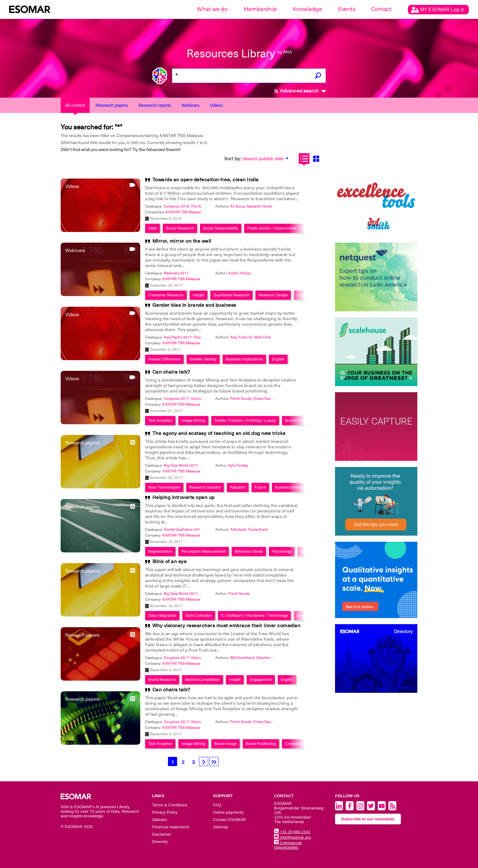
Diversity (160, 842)
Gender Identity (203, 359)
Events (347, 9)
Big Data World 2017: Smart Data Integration (200, 465)
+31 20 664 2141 (292, 832)
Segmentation (160, 551)
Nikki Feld (262, 337)
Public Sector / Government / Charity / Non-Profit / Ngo (296, 228)
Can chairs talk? (171, 372)
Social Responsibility (221, 228)
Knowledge (307, 9)
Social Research (180, 228)
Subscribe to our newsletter (368, 819)
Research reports (155, 105)
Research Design (273, 295)
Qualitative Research (231, 295)
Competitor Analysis (302, 744)
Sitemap (221, 827)
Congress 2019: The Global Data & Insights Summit (206, 206)
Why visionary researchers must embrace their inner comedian (227, 626)
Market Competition (202, 680)
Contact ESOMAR (229, 820)
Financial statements (171, 827)
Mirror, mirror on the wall (182, 241)
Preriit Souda (241, 399)
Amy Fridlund (241, 337)
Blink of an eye (170, 562)
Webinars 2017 (176, 273)
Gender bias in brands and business (194, 305)
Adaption (238, 487)
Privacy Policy (165, 812)
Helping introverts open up (184, 497)
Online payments (228, 812)
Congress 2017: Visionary (185, 399)
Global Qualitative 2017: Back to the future (199, 530)
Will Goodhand (242, 658)
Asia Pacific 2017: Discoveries (188, 337)
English (278, 359)
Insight (198, 295)
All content (75, 105)
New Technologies (164, 487)
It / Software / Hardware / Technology (254, 615)
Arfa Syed (238, 530)
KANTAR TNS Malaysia (184, 212)
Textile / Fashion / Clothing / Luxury (245, 420)
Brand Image (296, 420)
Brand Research (162, 680)
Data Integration (162, 615)
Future (260, 487)
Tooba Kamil (258, 530)
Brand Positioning (261, 744)
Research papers (112, 105)
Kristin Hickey (240, 273)
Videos (216, 105)
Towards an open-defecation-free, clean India (206, 180)
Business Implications (244, 359)
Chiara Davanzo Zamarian (274, 399)
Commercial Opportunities (288, 845)
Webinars (190, 105)
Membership (260, 9)
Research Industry (205, 487)
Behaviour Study (249, 551)
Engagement (261, 680)
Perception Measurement (203, 551)
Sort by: (233, 159)
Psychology (282, 551)
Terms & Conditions (170, 805)
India (152, 228)
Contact (381, 9)
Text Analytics (160, 420)
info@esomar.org (292, 837)
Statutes (160, 820)
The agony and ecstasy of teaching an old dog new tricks (219, 433)
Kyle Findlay (238, 465)
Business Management (295, 487)
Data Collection (199, 615)
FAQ (217, 805)
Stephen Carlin (269, 658)
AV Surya (237, 206)
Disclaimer (162, 834)
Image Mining (193, 420)
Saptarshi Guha (259, 206)
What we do (212, 9)
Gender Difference (164, 359)
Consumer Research (166, 295)
